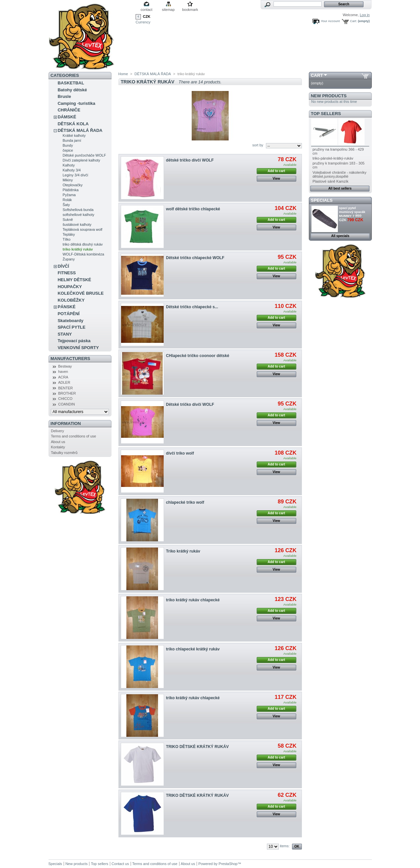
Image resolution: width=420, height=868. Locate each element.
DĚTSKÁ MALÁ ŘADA (80, 130)
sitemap (168, 10)
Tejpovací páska (74, 341)
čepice (68, 150)
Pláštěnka (71, 190)
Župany (69, 259)
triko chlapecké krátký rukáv (193, 649)
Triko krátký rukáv (183, 551)
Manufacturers (70, 359)
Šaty (66, 205)
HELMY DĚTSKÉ (75, 280)
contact (146, 10)
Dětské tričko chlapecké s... (192, 307)
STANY (65, 334)
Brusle (64, 96)
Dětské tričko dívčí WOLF (190, 404)
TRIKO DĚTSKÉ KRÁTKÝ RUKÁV (197, 747)
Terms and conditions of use (73, 436)
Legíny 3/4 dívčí (76, 175)
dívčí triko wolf (180, 453)
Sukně (68, 220)
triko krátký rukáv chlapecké (193, 600)
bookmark (190, 10)
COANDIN (66, 404)
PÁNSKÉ (67, 307)
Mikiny (68, 180)
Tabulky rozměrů (64, 453)
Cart (317, 75)
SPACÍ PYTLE (72, 327)
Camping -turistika (77, 103)
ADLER (64, 382)
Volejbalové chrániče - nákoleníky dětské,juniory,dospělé (339, 174)
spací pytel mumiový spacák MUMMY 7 (352, 212)
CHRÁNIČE (69, 110)
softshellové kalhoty (79, 215)
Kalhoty (69, 165)
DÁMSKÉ (67, 117)
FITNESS (67, 273)
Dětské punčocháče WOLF (84, 155)
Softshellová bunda (78, 210)
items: (285, 846)
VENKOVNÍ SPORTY (78, 348)
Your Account (330, 21)
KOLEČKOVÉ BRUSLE (81, 293)
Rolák (67, 200)
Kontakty (58, 447)
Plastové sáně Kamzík (330, 181)
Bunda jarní (72, 140)
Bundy (68, 145)
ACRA (63, 377)
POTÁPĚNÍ (69, 314)
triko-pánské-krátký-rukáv (333, 158)
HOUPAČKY (70, 287)
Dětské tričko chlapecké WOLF (195, 258)
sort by (258, 145)
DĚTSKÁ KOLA (73, 124)
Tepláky (69, 234)
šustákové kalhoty (77, 224)
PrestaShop (228, 864)
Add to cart (276, 171)
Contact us (120, 864)
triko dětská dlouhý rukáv (83, 244)
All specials (340, 236)
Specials (322, 200)
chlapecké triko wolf (185, 502)
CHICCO (65, 399)
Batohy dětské (72, 90)
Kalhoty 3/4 (72, 170)
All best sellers (340, 188)
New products (329, 96)
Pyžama (69, 195)
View (276, 179)
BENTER (65, 388)
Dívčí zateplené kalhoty (81, 160)
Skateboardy (71, 321)
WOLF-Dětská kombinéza (83, 254)
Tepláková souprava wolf (82, 229)
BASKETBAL (71, 83)
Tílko (67, 239)
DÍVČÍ (64, 266)
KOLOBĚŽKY (71, 300)
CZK (147, 16)
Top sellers (326, 114)
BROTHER (67, 393)
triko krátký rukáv (78, 249)
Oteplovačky (73, 185)
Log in (365, 15)
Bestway (65, 366)
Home (123, 74)
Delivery (57, 431)
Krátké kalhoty (74, 135)
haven (63, 372)
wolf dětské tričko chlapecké (193, 209)
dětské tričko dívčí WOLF (190, 160)
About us (58, 442)
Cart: (354, 21)
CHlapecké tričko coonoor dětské (198, 356)
